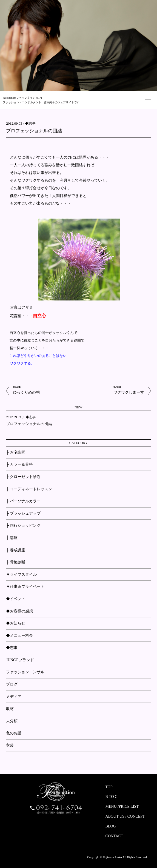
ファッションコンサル (25, 672)
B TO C (112, 797)
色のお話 (14, 733)
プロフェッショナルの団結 (34, 131)
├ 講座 (12, 538)
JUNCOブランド (20, 660)
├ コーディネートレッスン (29, 489)
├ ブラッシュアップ (23, 513)
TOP (109, 787)
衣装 (10, 745)
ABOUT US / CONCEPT (125, 816)
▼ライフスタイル (21, 575)
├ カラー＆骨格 (19, 464)
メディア (14, 697)
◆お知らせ (16, 623)
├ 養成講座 (15, 550)
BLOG (111, 826)
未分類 (12, 721)
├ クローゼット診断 (23, 477)
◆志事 (30, 123)
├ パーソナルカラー (23, 501)
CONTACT (114, 836)
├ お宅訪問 (15, 452)
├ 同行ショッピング (23, 525)
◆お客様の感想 (19, 611)
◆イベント (16, 599)
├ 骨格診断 (15, 562)
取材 (10, 709)
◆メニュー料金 (19, 636)
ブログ (12, 684)
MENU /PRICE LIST (122, 807)
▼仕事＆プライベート (25, 587)
